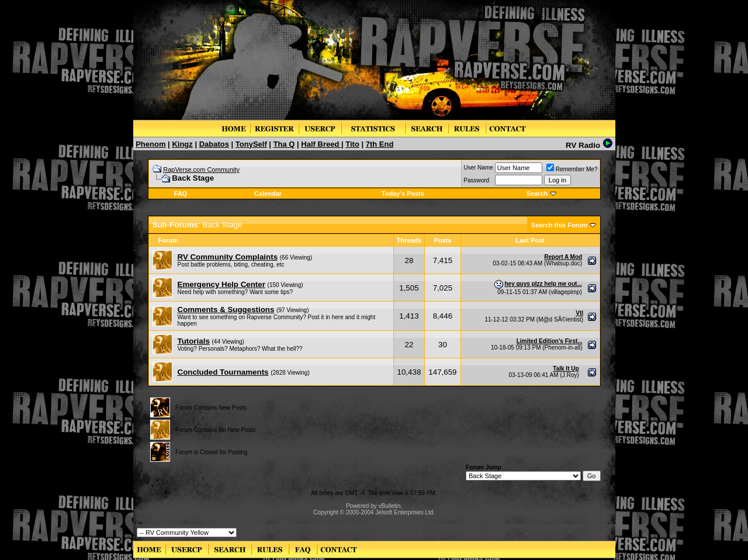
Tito (352, 144)
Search (537, 193)
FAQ (181, 193)
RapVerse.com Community (201, 170)
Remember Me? (572, 169)
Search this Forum (560, 225)
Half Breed (321, 144)
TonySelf (251, 144)
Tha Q (284, 144)
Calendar (268, 193)
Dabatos (214, 144)
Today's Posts (403, 193)
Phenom (150, 144)
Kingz (182, 144)
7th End (380, 144)
